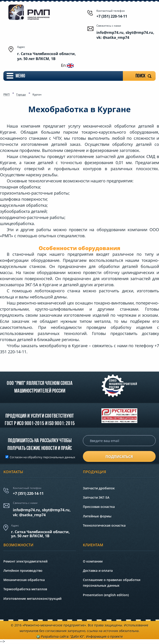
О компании (93, 561)
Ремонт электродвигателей (25, 561)
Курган (37, 95)
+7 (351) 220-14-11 (112, 16)
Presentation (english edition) (106, 595)
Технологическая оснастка (104, 525)
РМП (7, 95)
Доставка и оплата (98, 571)
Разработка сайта (55, 636)
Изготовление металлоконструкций (32, 599)
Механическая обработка (24, 580)
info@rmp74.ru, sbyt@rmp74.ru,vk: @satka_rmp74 (42, 512)
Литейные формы (97, 516)
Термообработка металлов (25, 589)
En (67, 65)
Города (21, 95)
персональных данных (59, 457)
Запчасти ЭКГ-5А (96, 497)
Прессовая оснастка (99, 507)
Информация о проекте (104, 636)
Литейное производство (23, 571)
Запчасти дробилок (99, 488)
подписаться (119, 457)
